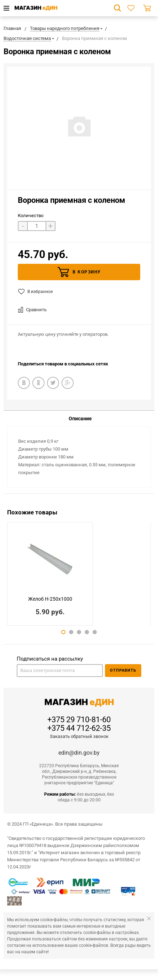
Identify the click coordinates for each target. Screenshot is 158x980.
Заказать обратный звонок (79, 736)
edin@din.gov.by (79, 753)
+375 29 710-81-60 (79, 720)
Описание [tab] (80, 419)
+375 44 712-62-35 (79, 728)
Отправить (123, 670)
